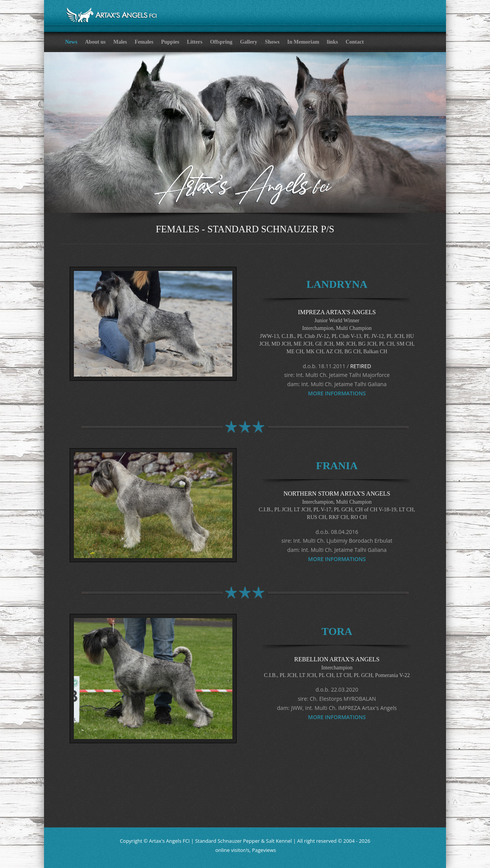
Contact (355, 42)
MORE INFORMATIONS (337, 393)
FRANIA (337, 466)
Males (120, 42)
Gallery (249, 42)
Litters (194, 42)
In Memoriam (303, 42)
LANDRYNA (337, 284)
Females (144, 42)
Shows (272, 42)
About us (95, 42)
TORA (337, 631)
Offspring (221, 42)
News (71, 42)
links (332, 42)
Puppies (170, 42)
